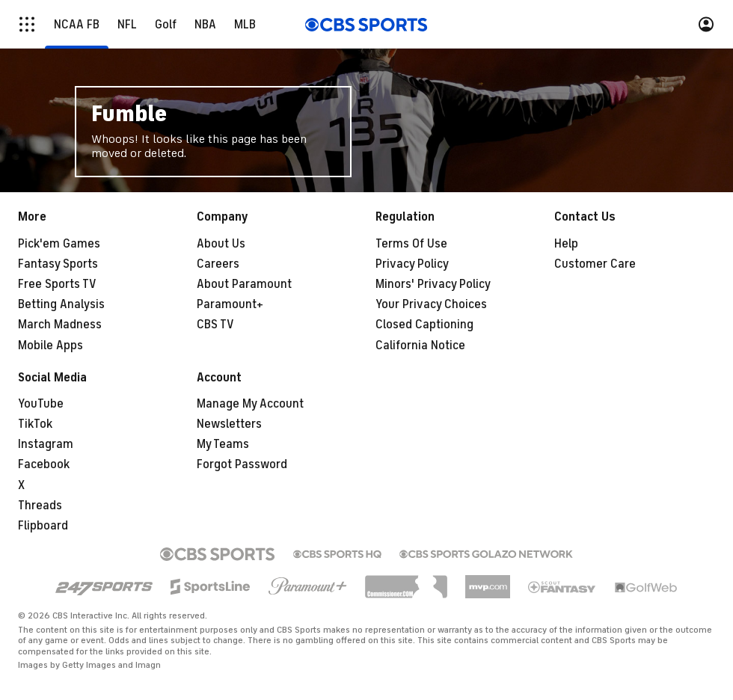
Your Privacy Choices (431, 304)
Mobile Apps (50, 346)
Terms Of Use (411, 244)
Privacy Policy (412, 264)
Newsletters (229, 424)
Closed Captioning (424, 325)
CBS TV (215, 325)
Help (566, 244)
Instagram (46, 444)
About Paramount (244, 284)
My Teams (223, 444)
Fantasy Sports (58, 264)
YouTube (41, 404)
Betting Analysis (61, 304)
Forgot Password (242, 464)
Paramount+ (230, 304)
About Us (221, 244)
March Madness (60, 325)
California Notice (420, 346)
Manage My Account (250, 404)
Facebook (44, 464)
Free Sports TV (57, 284)
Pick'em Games (59, 244)
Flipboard (43, 526)
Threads (40, 506)
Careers (218, 264)
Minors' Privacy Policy (433, 284)
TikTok (35, 424)
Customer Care (595, 264)
